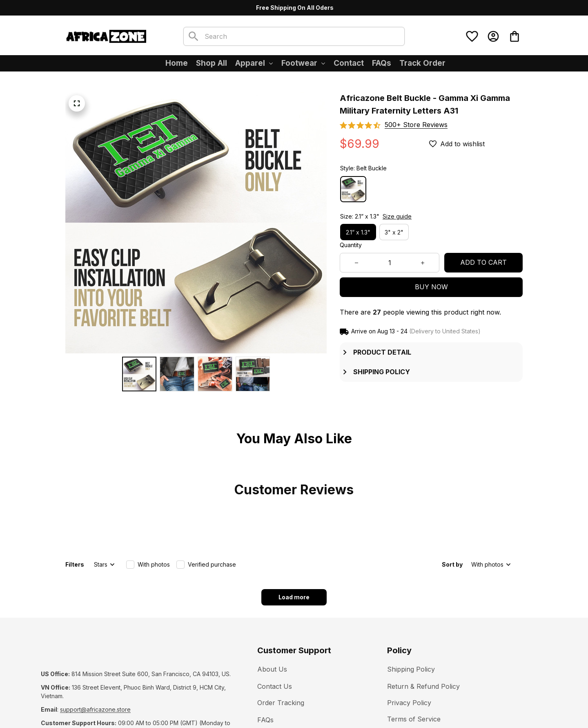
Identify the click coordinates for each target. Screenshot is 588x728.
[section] (416, 125)
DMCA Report (115, 703)
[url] (95, 654)
